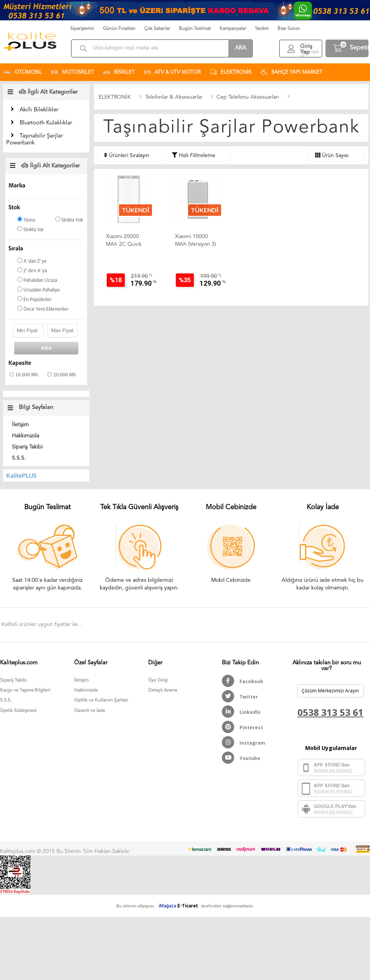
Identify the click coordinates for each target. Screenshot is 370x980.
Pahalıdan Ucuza (37, 280)
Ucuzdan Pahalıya (38, 290)
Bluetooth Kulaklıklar (46, 123)
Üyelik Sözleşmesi (18, 711)
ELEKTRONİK (231, 72)
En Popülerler (34, 299)
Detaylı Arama (163, 690)
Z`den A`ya (32, 271)
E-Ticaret (187, 906)
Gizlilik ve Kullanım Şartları (101, 700)
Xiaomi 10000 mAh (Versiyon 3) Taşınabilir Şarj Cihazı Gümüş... (196, 241)
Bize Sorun (289, 29)
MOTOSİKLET (73, 72)
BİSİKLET (119, 72)
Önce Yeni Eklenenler (43, 309)
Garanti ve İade (90, 711)
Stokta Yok (69, 220)
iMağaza (167, 906)
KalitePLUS (21, 475)
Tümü (26, 220)
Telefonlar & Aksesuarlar (174, 97)
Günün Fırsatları (119, 29)
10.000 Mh (27, 375)
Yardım (262, 29)
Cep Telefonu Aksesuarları (248, 97)
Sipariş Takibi (27, 447)
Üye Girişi (158, 680)
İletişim (20, 425)
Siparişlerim (82, 29)
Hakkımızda (26, 436)
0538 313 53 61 (330, 712)
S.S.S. (19, 458)
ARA (240, 48)
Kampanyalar (233, 29)
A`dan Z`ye (32, 261)
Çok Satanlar (157, 29)
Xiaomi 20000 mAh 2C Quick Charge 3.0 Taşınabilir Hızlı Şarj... (124, 241)
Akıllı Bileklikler (39, 110)
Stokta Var (31, 229)
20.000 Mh (65, 375)
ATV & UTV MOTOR (172, 72)
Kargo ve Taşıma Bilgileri (25, 690)
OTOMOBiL (23, 72)
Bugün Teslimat (195, 29)
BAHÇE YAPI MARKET (292, 72)
